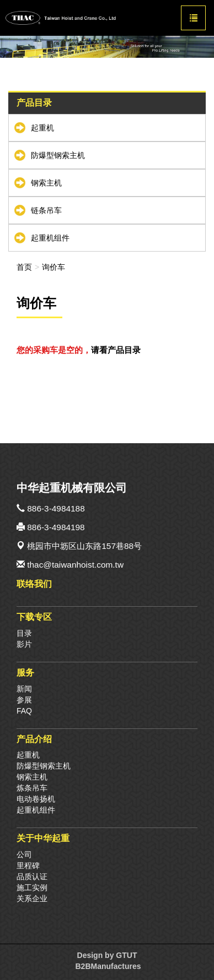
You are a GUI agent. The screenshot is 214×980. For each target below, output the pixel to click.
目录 (24, 633)
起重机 (42, 128)
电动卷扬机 (36, 799)
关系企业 (32, 899)
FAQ (24, 711)
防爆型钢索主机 (58, 155)
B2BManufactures (108, 966)
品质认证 (32, 876)
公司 (24, 854)
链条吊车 (46, 210)
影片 (24, 644)
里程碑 (28, 865)
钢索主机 (46, 183)
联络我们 (34, 584)
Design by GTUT (107, 955)
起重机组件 (50, 238)
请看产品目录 (116, 350)
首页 (24, 267)
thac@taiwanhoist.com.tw (75, 565)
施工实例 (32, 888)
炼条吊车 (32, 788)
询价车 (54, 267)
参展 (24, 700)
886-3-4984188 (56, 508)
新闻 (24, 689)
